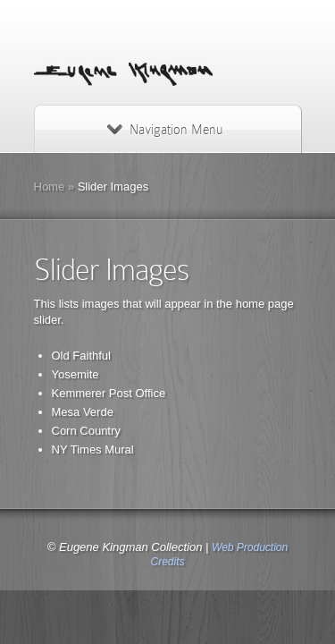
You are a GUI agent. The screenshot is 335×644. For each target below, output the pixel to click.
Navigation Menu (165, 130)
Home (50, 186)
